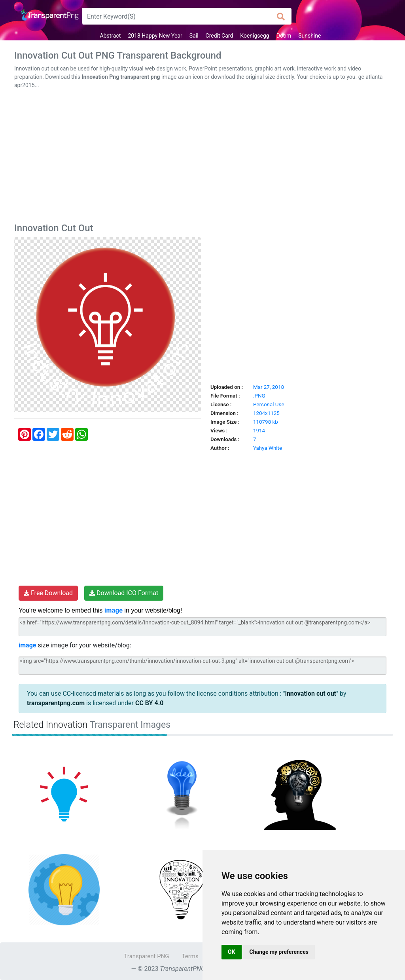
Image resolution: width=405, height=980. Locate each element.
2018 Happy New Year (155, 36)
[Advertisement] (202, 158)
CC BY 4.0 (150, 703)
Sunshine (309, 36)
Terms (190, 956)
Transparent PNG (146, 956)
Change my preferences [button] (279, 952)
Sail (194, 36)
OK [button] (232, 952)
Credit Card (220, 36)
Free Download (48, 593)
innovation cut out (311, 694)
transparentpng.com (56, 703)
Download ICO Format (124, 593)
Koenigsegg (255, 36)
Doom (284, 36)
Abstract (111, 36)
